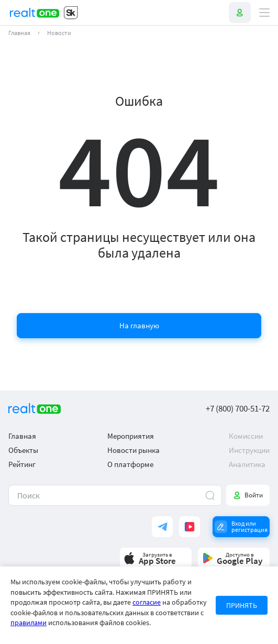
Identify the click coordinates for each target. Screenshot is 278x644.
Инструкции (249, 450)
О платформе (130, 464)
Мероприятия (131, 436)
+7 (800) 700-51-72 (238, 409)
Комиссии (246, 436)
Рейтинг (22, 464)
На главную (139, 325)
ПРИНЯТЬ (242, 605)
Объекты (23, 450)
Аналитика (247, 464)
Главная (19, 33)
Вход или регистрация (249, 526)
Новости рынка (134, 450)
